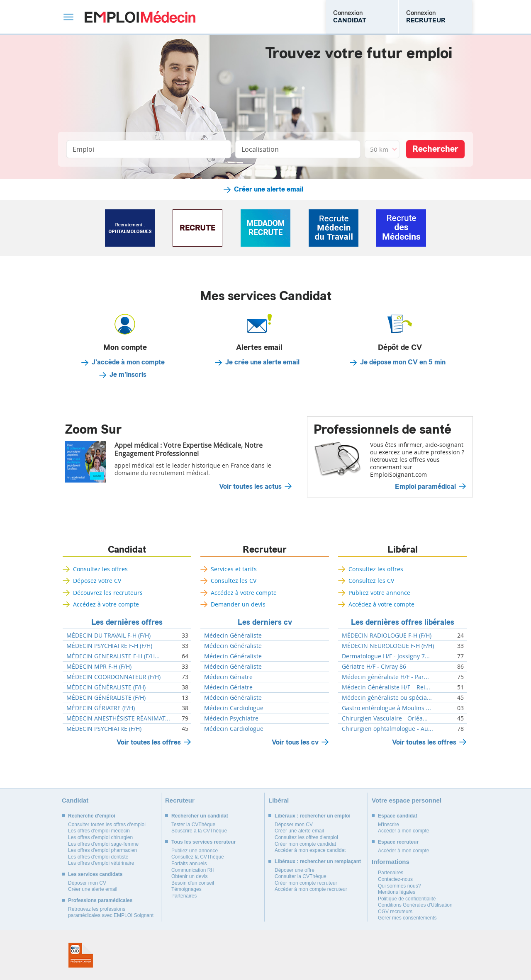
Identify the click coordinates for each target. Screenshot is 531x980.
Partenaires (184, 896)
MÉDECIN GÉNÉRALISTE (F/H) (106, 687)
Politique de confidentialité (407, 899)
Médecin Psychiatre (231, 718)
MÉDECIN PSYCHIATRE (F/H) (104, 729)
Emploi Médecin (140, 17)
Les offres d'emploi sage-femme (103, 844)
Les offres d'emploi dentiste (98, 857)
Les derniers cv (265, 622)
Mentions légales (397, 892)
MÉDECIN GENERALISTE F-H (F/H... (113, 656)
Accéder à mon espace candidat (310, 850)
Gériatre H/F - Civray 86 (374, 667)
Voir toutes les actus (250, 487)
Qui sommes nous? (399, 886)
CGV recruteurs (395, 912)
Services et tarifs (234, 569)
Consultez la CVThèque (198, 857)
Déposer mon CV (87, 883)
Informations (391, 862)
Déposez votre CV (97, 581)
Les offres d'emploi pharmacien (102, 850)
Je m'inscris (128, 375)
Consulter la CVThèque (301, 876)
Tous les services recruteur (203, 842)
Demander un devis (238, 604)
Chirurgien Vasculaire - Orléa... (385, 718)
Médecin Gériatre (228, 677)
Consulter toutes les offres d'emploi (107, 825)
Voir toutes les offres (149, 742)
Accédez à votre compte (106, 604)
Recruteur (265, 550)
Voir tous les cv (295, 742)
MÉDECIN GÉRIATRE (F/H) (101, 708)
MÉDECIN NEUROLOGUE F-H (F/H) (388, 646)
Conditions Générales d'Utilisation (415, 905)
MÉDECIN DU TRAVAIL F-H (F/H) (108, 636)
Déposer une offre (295, 870)
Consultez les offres (100, 569)
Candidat (127, 550)
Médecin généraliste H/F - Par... (385, 677)
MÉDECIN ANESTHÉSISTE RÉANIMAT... (118, 718)
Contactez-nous (395, 879)
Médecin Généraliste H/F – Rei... (386, 687)
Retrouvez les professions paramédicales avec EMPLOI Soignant (111, 912)
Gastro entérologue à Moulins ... (386, 708)
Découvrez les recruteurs (108, 593)
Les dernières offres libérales (403, 622)
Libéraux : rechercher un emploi (313, 816)
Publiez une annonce (195, 851)
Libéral (403, 550)
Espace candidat (398, 816)
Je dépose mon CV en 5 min (403, 362)
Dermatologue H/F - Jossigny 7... (386, 656)
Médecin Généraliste (233, 636)
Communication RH (193, 870)
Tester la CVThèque (193, 825)
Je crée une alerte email (262, 362)
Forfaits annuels (189, 864)
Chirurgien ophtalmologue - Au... (387, 729)
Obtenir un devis (189, 876)
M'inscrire (389, 825)
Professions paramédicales (100, 900)
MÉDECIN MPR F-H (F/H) (99, 667)
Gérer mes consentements (407, 918)
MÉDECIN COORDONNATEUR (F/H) (113, 677)
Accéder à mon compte (403, 831)
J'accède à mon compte (128, 362)
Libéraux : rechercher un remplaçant (318, 861)
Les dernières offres (127, 622)
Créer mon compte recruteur (306, 883)
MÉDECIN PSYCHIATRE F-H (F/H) (109, 646)
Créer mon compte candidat (305, 844)
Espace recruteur (398, 842)
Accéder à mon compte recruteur (311, 889)
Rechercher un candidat (200, 816)
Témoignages (186, 889)
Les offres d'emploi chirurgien (100, 837)
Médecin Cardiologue (234, 708)
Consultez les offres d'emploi (306, 837)
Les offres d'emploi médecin (99, 831)
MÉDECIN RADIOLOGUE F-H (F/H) (387, 636)
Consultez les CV (234, 581)
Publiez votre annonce (379, 593)
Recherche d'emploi (92, 816)
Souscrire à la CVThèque (199, 831)
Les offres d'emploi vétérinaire (101, 863)
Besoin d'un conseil (193, 883)
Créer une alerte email (269, 189)
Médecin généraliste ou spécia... (387, 698)
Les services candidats (95, 874)
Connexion (350, 17)
